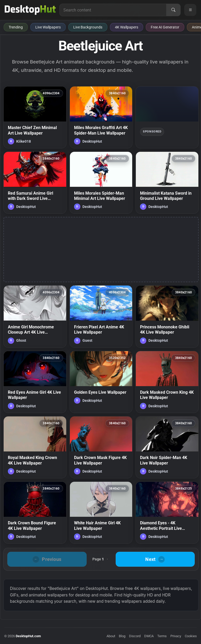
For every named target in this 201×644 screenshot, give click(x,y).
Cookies (191, 636)
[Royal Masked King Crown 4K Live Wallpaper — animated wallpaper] (35, 447)
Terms (162, 636)
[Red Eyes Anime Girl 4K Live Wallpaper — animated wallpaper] (35, 382)
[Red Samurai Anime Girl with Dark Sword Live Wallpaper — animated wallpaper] (35, 183)
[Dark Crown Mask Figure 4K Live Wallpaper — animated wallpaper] (101, 447)
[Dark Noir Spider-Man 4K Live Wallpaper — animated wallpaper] (167, 447)
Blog (122, 636)
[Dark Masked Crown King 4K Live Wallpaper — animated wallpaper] (167, 382)
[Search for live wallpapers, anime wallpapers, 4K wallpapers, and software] (113, 10)
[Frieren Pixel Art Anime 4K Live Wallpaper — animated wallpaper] (101, 316)
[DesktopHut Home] (30, 10)
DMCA (149, 636)
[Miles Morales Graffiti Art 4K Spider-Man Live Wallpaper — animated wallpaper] (101, 117)
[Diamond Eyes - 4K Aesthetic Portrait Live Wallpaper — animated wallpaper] (167, 513)
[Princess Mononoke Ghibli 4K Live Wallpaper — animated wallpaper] (167, 316)
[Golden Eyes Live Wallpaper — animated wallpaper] (101, 382)
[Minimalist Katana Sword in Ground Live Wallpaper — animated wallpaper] (167, 183)
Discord (135, 636)
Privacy (176, 636)
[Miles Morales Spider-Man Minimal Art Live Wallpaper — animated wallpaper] (101, 183)
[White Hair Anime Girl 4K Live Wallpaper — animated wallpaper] (101, 513)
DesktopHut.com (28, 636)
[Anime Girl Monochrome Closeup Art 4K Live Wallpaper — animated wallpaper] (35, 316)
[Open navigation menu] (190, 10)
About (111, 636)
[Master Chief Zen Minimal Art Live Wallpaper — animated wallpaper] (35, 117)
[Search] (173, 10)
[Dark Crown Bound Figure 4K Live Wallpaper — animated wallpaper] (35, 513)
